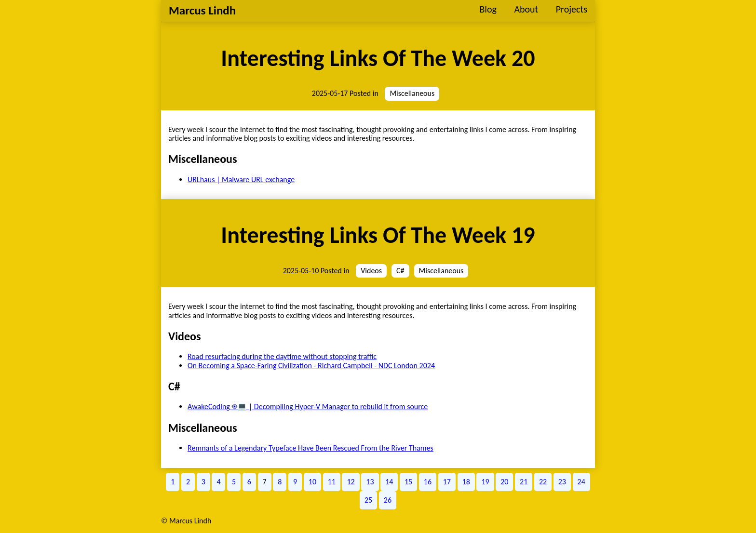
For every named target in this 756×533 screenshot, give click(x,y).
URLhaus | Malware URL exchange (241, 180)
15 (408, 482)
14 (389, 482)
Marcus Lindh (202, 10)
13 (370, 482)
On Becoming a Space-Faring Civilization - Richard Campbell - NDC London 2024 (311, 366)
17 (447, 482)
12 (351, 482)
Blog (488, 9)
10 (312, 482)
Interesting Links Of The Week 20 (378, 58)
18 (466, 482)
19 (485, 482)
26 (388, 500)
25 (368, 500)
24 (581, 482)
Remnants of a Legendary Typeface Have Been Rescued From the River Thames (310, 448)
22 (543, 482)
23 (562, 482)
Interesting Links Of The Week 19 (378, 235)
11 (332, 482)
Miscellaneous (412, 93)
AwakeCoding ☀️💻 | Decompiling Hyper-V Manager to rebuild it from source (308, 406)
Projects (572, 9)
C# (400, 271)
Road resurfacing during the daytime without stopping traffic (282, 356)
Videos (371, 271)
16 (428, 482)
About (526, 9)
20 (504, 482)
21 (524, 482)
